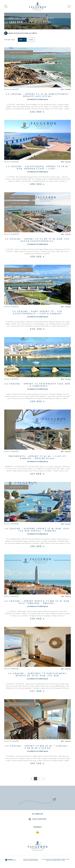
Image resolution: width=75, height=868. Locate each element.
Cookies (63, 860)
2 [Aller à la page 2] (40, 779)
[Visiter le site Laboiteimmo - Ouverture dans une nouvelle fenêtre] (11, 860)
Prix (22, 40)
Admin (68, 859)
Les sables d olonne (35, 18)
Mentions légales (61, 859)
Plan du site (53, 859)
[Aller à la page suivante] (44, 779)
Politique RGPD (56, 860)
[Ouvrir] (6, 6)
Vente (18, 18)
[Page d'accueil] (38, 6)
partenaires (49, 860)
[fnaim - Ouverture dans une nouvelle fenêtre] (37, 832)
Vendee (24, 18)
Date (31, 40)
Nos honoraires (45, 859)
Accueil (11, 18)
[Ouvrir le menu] (69, 6)
